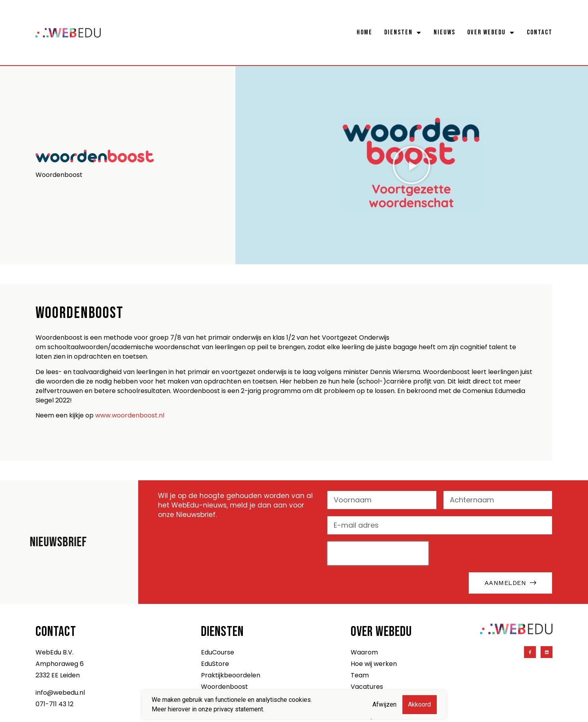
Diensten (403, 32)
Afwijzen (384, 704)
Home (364, 32)
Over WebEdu (491, 32)
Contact (540, 32)
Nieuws (444, 32)
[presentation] (378, 553)
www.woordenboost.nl (130, 415)
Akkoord (419, 704)
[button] (411, 165)
